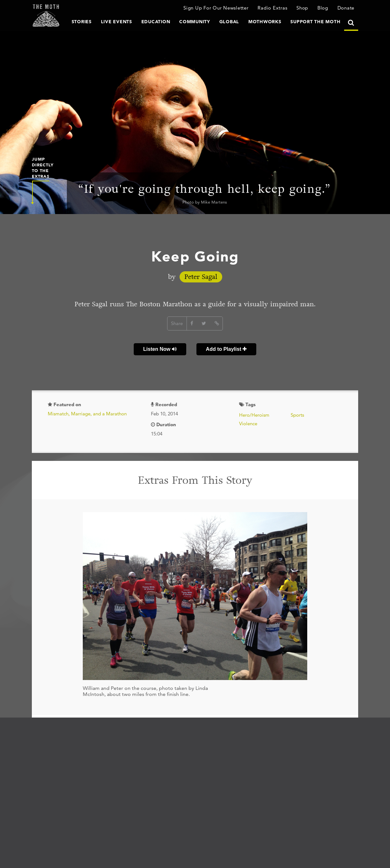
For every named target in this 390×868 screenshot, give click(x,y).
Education (156, 22)
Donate (346, 8)
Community (195, 22)
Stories (82, 22)
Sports (297, 415)
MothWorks (265, 22)
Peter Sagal (201, 277)
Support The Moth (315, 22)
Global (229, 22)
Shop (302, 8)
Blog (323, 8)
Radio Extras (272, 8)
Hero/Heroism (254, 415)
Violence (248, 424)
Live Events (117, 22)
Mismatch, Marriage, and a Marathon (87, 414)
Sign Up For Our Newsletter (216, 8)
